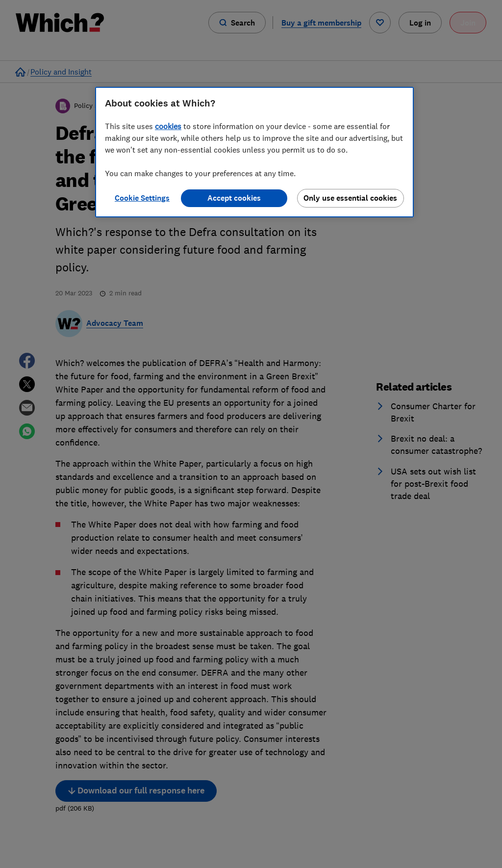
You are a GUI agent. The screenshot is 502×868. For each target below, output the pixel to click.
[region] (254, 152)
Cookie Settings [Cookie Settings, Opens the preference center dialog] (142, 198)
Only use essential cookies (350, 198)
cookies (168, 126)
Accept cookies (234, 198)
